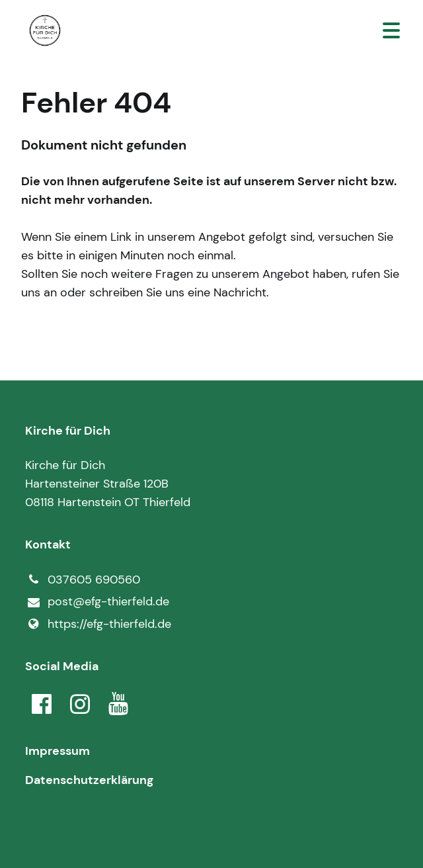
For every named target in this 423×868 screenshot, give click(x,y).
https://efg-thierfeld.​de (98, 624)
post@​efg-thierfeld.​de (97, 602)
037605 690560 (82, 580)
